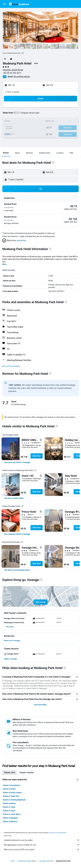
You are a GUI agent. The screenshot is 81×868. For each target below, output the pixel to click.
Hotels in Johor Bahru (12, 814)
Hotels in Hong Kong (11, 785)
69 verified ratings (22, 77)
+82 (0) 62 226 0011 (12, 73)
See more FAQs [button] (41, 705)
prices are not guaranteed (58, 833)
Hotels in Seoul (9, 811)
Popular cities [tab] (10, 773)
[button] (4, 4)
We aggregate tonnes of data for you (42, 845)
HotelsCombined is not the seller (42, 840)
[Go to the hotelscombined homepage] (19, 4)
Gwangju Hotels (45, 861)
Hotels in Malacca (10, 821)
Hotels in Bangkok (10, 818)
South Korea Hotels (24, 861)
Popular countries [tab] (27, 773)
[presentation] (23, 53)
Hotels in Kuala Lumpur (12, 793)
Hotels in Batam (9, 803)
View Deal (37, 456)
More (4, 264)
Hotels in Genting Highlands (14, 800)
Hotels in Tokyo (9, 807)
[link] (17, 462)
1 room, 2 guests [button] (12, 92)
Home (13, 861)
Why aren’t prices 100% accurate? (42, 849)
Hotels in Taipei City (11, 796)
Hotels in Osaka (9, 789)
